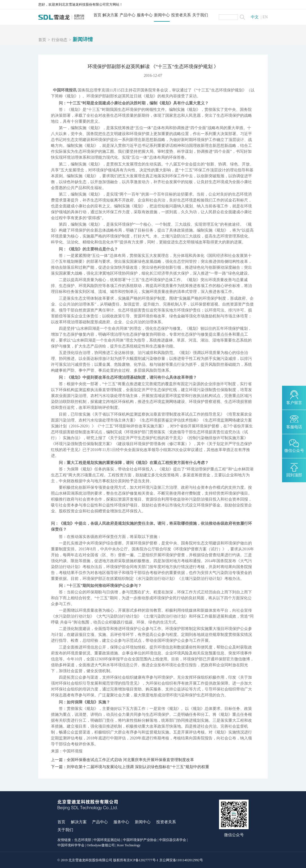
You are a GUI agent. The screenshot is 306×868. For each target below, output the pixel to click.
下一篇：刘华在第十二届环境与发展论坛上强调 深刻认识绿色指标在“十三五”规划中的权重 (130, 767)
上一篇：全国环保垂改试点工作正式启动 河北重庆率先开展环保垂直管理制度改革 (122, 760)
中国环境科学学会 (71, 845)
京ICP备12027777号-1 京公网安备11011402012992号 (165, 860)
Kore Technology (129, 845)
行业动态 (59, 40)
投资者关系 (181, 15)
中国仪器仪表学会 (173, 840)
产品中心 (128, 15)
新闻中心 (162, 15)
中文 (255, 17)
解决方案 (110, 15)
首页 (97, 15)
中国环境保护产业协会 (140, 840)
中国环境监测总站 (107, 840)
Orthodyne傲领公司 (101, 845)
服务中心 (145, 15)
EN (265, 17)
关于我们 (200, 15)
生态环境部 (83, 840)
